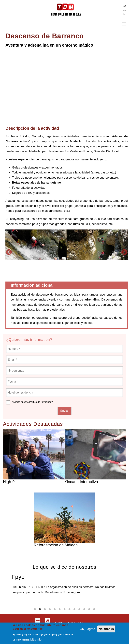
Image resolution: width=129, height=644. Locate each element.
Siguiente (124, 252)
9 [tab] (74, 609)
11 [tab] (84, 609)
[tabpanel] (64, 583)
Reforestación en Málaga (56, 545)
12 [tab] (89, 609)
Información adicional (32, 285)
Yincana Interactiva (81, 482)
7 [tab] (65, 609)
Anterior (9, 252)
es (125, 10)
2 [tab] (40, 609)
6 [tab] (60, 609)
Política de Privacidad (40, 402)
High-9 (9, 482)
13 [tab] (94, 609)
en (125, 6)
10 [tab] (79, 609)
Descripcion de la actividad (32, 128)
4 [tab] (50, 609)
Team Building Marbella (66, 15)
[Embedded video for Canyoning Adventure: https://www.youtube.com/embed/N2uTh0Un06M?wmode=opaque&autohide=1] (67, 88)
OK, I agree (87, 629)
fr (124, 14)
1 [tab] (35, 609)
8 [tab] (70, 609)
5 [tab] (55, 609)
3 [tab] (45, 609)
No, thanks (106, 629)
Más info (36, 640)
